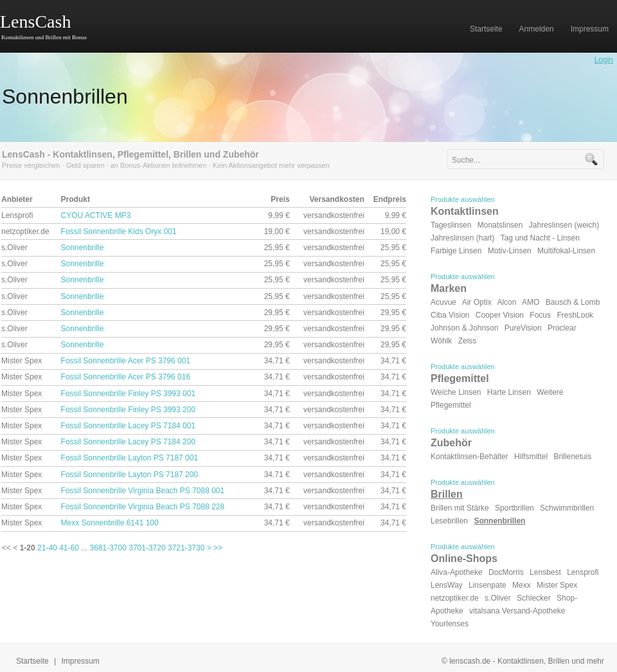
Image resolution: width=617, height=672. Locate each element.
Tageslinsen (451, 225)
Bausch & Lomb (573, 302)
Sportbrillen (514, 508)
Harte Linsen (509, 392)
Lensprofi (583, 572)
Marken (449, 288)
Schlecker (534, 598)
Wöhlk (441, 341)
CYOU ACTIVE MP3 (96, 215)
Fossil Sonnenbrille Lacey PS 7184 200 (128, 442)
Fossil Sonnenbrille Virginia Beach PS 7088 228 (143, 507)
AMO (531, 302)
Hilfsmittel (531, 457)
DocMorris (506, 572)
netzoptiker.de (455, 598)
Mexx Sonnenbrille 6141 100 (110, 523)
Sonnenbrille (83, 248)
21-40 (47, 548)
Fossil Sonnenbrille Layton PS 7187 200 (130, 475)
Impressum (81, 661)
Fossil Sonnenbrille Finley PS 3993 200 (128, 410)
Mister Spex (557, 585)
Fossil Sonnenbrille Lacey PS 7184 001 (128, 426)
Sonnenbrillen (65, 96)
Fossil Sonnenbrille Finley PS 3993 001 (128, 394)
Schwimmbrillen (567, 508)
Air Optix (477, 302)
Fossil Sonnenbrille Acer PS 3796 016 (126, 377)
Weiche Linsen (456, 392)
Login (604, 60)
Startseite (32, 661)
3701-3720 (147, 548)
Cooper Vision (500, 315)
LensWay (447, 585)
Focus (540, 315)
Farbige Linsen (456, 251)
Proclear (562, 328)
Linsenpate (487, 585)
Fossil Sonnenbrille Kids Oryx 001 (119, 232)
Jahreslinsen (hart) (462, 238)
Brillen (447, 494)
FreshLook (575, 315)
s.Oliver (498, 598)
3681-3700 (108, 548)
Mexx (522, 585)
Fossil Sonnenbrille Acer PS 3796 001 (126, 361)
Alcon (506, 302)
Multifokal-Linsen (566, 251)
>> (218, 548)
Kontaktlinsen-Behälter (469, 457)
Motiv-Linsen (510, 251)
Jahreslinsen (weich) (564, 225)
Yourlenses (450, 624)
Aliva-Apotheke (457, 572)
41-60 (69, 548)
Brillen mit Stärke (460, 508)
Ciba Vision (450, 315)
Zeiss (468, 341)
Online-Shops (464, 558)
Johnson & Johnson (464, 328)
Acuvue (443, 302)
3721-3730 (186, 548)
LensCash (35, 22)
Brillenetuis (572, 457)
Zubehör (451, 443)
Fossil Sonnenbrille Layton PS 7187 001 (130, 458)
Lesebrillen (449, 521)
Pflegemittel (460, 378)
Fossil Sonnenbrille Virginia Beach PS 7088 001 (143, 491)
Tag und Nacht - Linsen (540, 238)
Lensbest (545, 572)
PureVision (523, 328)
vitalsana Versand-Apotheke (517, 611)
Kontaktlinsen (465, 211)
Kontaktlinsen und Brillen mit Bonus (44, 37)
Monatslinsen (500, 225)
